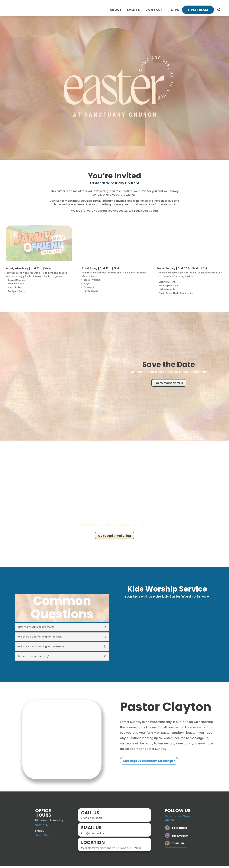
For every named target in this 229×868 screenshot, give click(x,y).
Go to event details (169, 385)
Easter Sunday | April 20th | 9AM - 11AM (182, 271)
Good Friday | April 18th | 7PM (100, 270)
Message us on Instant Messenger (149, 763)
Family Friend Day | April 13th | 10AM (28, 271)
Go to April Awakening (114, 538)
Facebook (180, 830)
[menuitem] (116, 10)
